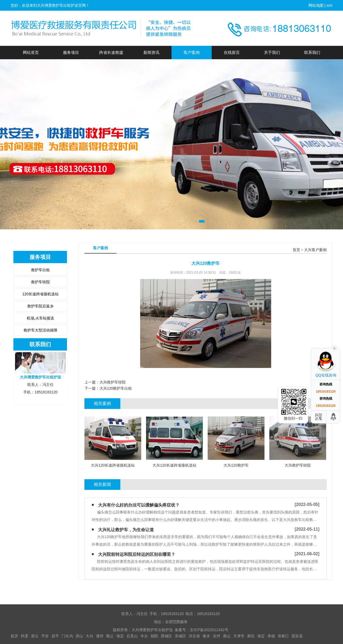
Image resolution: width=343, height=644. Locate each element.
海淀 (120, 636)
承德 (271, 636)
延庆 (14, 636)
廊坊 (251, 636)
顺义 (110, 636)
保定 (261, 636)
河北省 (194, 636)
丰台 (144, 636)
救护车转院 (40, 282)
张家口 (283, 636)
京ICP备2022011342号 (209, 630)
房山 (79, 636)
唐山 (227, 636)
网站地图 (316, 5)
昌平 (55, 636)
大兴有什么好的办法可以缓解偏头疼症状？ (139, 505)
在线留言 (232, 52)
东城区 (180, 636)
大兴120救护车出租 (116, 388)
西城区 (166, 636)
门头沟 (67, 636)
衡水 (206, 636)
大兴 (90, 636)
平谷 (45, 636)
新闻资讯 (151, 52)
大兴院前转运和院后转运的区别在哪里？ (137, 554)
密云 (35, 636)
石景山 (132, 636)
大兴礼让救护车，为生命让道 (126, 530)
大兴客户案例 (315, 250)
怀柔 (25, 636)
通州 (100, 636)
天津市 (239, 636)
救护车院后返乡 (40, 306)
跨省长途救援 (111, 52)
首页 (296, 250)
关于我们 (272, 52)
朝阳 (154, 636)
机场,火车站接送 (40, 318)
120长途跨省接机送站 (40, 294)
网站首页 (31, 52)
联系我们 (312, 52)
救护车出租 (40, 270)
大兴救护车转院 (113, 382)
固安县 (297, 636)
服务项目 (71, 52)
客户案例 (192, 52)
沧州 (217, 636)
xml (329, 5)
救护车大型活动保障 (40, 330)
